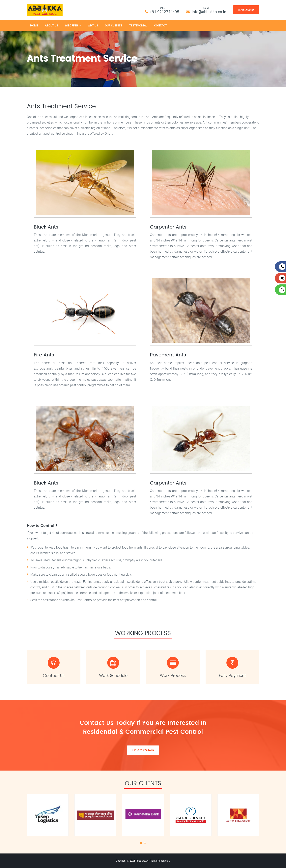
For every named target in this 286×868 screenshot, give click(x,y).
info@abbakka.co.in (209, 12)
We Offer (71, 25)
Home (34, 25)
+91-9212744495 (164, 12)
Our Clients (114, 25)
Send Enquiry (246, 10)
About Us (52, 25)
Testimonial (138, 25)
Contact (160, 25)
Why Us (93, 25)
